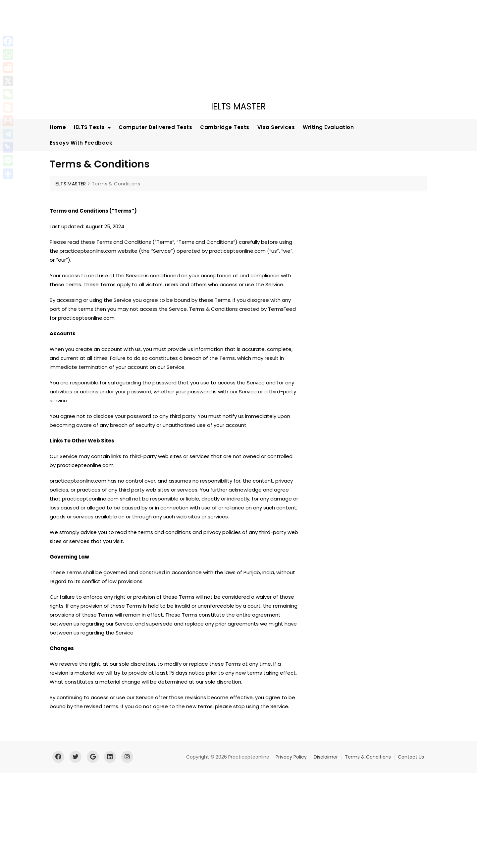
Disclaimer (326, 757)
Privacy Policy (291, 757)
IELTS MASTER (238, 106)
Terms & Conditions (368, 757)
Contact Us (411, 757)
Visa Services (276, 127)
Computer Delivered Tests (155, 127)
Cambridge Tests (225, 127)
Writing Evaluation (328, 127)
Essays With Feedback (81, 143)
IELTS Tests (89, 127)
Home (58, 127)
